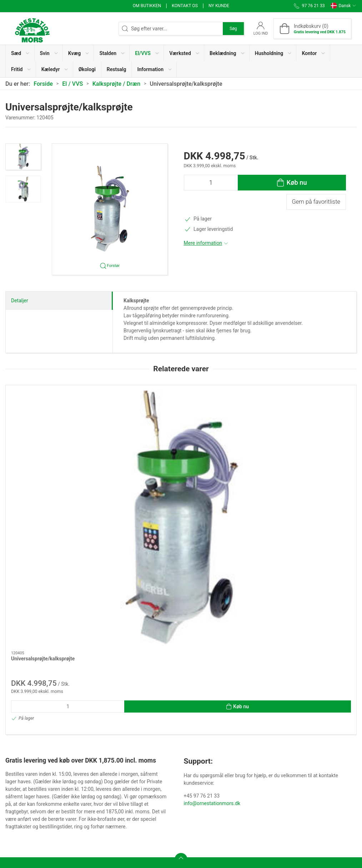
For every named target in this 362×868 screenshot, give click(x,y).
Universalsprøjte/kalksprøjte (43, 458)
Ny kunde (219, 6)
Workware (139, 743)
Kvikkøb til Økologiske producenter (152, 767)
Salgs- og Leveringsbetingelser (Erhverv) (150, 806)
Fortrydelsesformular (151, 824)
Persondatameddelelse (226, 723)
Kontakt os (185, 6)
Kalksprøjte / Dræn (117, 84)
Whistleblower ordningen (228, 743)
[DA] (32, 29)
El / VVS (72, 84)
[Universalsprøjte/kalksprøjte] (47, 418)
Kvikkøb (136, 753)
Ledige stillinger (218, 763)
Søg (233, 29)
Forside (43, 84)
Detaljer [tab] (20, 301)
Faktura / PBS (215, 753)
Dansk (343, 6)
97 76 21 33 (18, 787)
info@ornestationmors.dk (212, 643)
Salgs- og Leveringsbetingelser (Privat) (159, 785)
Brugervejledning (219, 773)
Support (209, 784)
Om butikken (147, 6)
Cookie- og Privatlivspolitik (230, 733)
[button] (20, 53)
